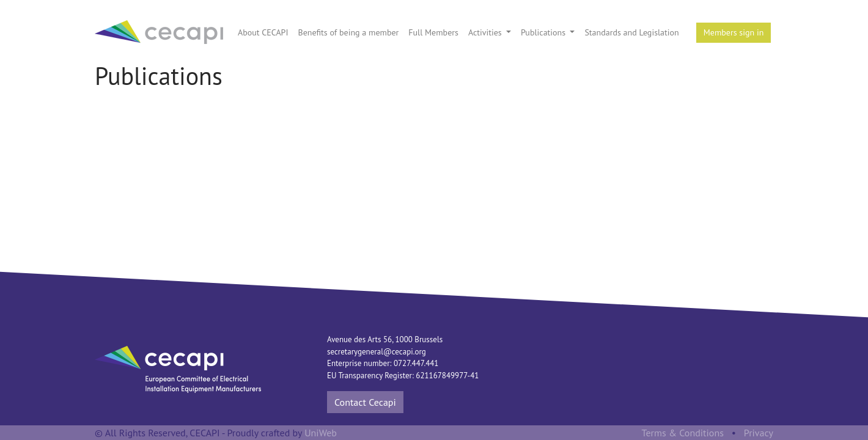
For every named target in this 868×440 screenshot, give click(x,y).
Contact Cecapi (365, 402)
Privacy (759, 433)
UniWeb (321, 433)
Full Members (433, 32)
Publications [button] (544, 32)
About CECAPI (263, 32)
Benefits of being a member (348, 32)
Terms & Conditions (683, 433)
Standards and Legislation (631, 32)
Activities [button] (486, 32)
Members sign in (734, 32)
